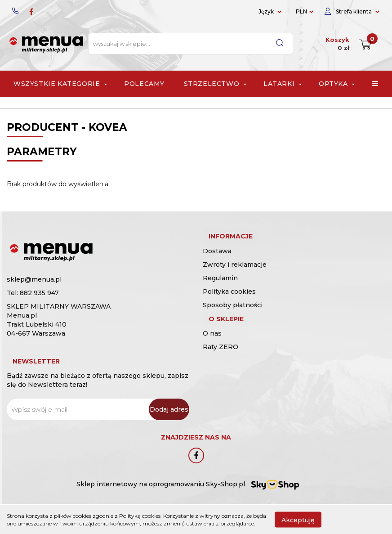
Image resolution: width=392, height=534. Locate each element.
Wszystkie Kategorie (59, 84)
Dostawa (217, 260)
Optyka (336, 84)
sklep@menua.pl (34, 279)
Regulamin (220, 287)
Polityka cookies (229, 301)
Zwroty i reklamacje (235, 274)
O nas (212, 353)
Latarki (281, 84)
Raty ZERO (220, 366)
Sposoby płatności (233, 314)
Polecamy (144, 84)
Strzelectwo (214, 84)
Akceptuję (298, 520)
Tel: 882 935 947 (33, 293)
